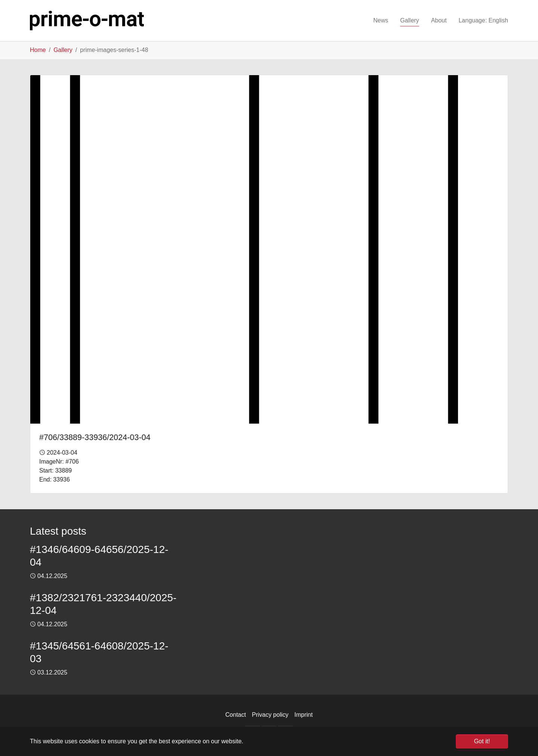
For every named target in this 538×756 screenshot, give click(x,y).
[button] (483, 21)
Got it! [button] (482, 741)
